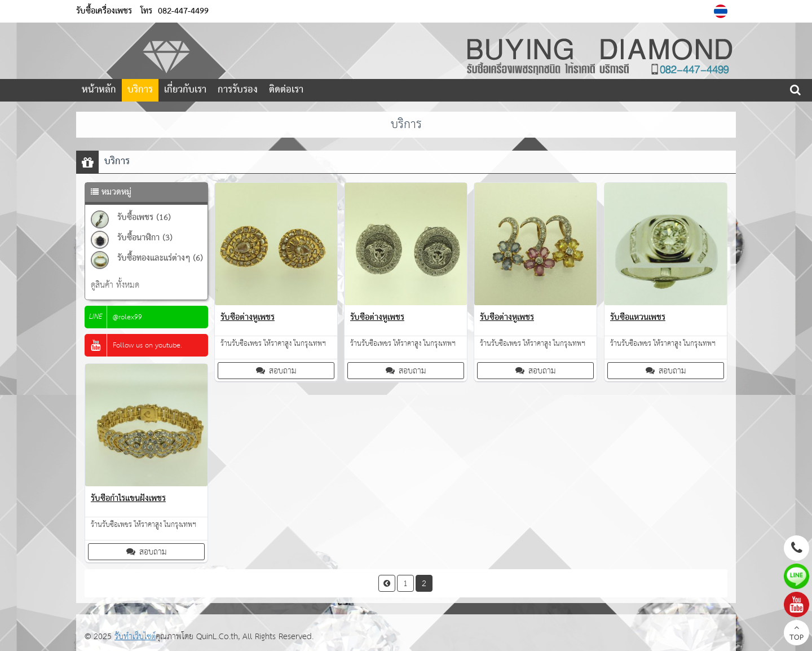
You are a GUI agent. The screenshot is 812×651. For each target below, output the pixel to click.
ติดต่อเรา (286, 90)
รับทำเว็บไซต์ (135, 637)
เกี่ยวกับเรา (185, 90)
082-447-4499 (183, 11)
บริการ (140, 90)
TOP (796, 634)
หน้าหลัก (99, 90)
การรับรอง (238, 90)
